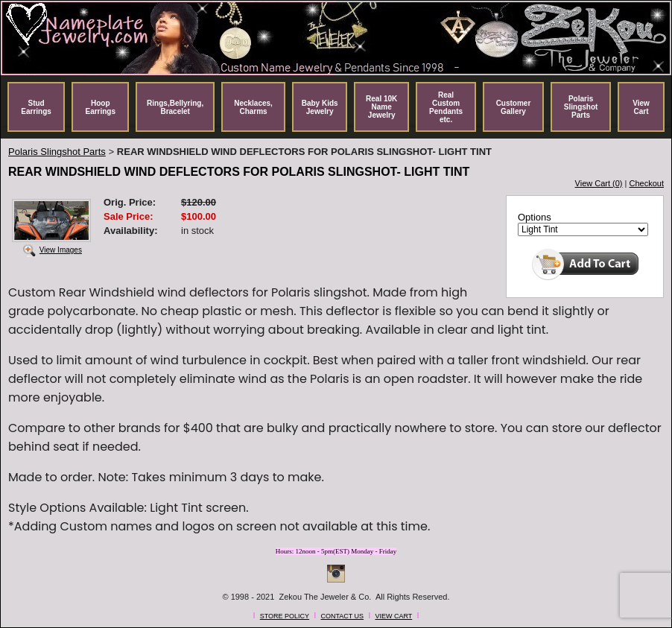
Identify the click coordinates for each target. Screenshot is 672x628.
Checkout (647, 183)
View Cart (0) (599, 183)
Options (535, 217)
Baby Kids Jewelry (320, 107)
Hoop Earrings (100, 107)
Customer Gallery (514, 107)
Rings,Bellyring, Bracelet (175, 107)
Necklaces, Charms (253, 107)
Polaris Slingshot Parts (581, 107)
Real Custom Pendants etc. (446, 107)
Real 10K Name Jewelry (381, 107)
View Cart (641, 107)
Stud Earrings (36, 107)
